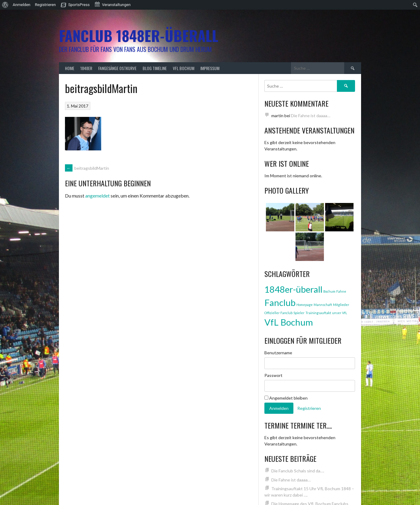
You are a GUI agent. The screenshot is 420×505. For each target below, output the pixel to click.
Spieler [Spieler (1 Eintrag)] (299, 313)
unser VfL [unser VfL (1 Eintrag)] (340, 313)
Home (70, 68)
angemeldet (97, 196)
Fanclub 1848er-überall (139, 35)
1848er (86, 68)
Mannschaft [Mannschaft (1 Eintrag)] (323, 305)
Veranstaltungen (112, 4)
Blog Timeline (155, 68)
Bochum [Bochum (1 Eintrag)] (329, 291)
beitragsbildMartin (87, 168)
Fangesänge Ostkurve (117, 68)
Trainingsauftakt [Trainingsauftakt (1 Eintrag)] (318, 313)
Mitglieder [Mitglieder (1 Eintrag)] (341, 305)
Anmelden (22, 5)
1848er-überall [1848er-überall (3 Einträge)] (293, 289)
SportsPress (79, 5)
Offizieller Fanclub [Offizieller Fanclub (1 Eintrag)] (278, 313)
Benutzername (278, 353)
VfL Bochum (184, 68)
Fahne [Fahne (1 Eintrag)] (341, 291)
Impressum (210, 68)
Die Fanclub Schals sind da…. (298, 471)
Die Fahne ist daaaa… (311, 116)
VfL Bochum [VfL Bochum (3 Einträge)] (289, 322)
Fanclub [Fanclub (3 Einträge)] (280, 302)
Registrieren (45, 5)
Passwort (273, 375)
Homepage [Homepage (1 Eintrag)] (305, 305)
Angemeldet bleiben (286, 398)
